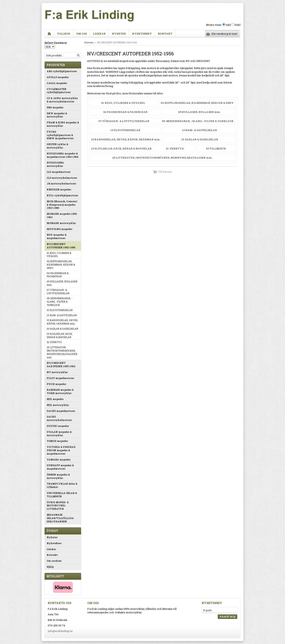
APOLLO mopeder (58, 77)
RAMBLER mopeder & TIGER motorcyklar (60, 391)
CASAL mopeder (57, 83)
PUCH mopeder (56, 384)
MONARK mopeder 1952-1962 (62, 215)
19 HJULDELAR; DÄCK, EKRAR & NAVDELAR (60, 335)
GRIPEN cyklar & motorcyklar (57, 146)
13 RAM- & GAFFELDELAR (62, 315)
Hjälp (50, 567)
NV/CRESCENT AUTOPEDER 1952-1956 (61, 246)
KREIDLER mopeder (59, 189)
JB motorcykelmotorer (61, 183)
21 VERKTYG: (54, 342)
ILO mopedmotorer (59, 172)
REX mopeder (55, 399)
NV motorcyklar (57, 372)
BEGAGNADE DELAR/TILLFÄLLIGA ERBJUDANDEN (60, 518)
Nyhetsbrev (142, 34)
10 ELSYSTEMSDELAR (60, 310)
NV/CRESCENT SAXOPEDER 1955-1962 (61, 365)
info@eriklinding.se (60, 631)
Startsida (89, 42)
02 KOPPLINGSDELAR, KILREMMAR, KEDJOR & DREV (61, 265)
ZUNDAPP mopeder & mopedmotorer (60, 467)
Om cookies (54, 561)
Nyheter (119, 34)
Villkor (64, 34)
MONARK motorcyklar (61, 223)
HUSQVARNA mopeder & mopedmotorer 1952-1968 (62, 155)
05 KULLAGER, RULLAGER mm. (62, 283)
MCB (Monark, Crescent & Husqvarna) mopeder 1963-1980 (62, 205)
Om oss (82, 34)
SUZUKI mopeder (58, 426)
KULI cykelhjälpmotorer (62, 195)
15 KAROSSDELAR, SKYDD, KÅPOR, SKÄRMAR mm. (62, 322)
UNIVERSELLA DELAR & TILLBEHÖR (62, 495)
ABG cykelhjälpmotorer (62, 71)
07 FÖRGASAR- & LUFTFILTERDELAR (58, 292)
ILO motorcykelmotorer (62, 178)
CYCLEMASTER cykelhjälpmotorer (59, 91)
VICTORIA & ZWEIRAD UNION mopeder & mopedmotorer (61, 450)
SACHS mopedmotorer (61, 411)
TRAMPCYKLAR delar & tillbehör (62, 485)
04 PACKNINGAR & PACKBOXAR (58, 275)
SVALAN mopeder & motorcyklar (59, 434)
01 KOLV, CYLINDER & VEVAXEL (59, 255)
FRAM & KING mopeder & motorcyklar (63, 124)
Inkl (228, 25)
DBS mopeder (55, 107)
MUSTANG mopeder (59, 229)
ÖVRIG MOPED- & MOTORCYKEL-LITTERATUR (58, 506)
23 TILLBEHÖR (216, 148)
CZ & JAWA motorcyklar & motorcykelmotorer (62, 100)
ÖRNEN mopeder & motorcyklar (58, 476)
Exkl (237, 25)
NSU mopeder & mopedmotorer (57, 236)
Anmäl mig (228, 617)
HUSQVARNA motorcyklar (55, 164)
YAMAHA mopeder (59, 460)
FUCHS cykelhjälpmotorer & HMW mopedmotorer (60, 135)
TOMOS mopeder (57, 441)
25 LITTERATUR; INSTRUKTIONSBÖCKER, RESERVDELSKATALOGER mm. (62, 352)
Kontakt (165, 34)
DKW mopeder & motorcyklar (57, 115)
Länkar (99, 34)
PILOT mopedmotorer (60, 378)
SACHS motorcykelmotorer (59, 418)
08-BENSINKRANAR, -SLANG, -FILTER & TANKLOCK (60, 302)
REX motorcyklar (58, 405)
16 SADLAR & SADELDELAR (62, 329)
